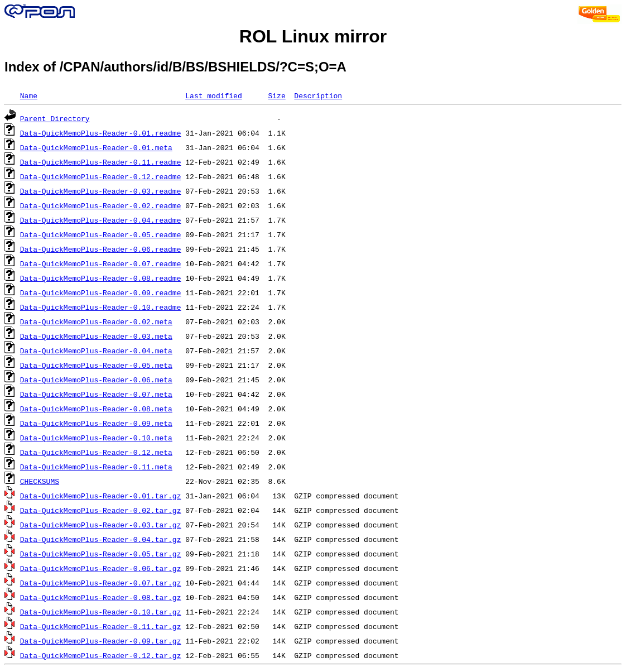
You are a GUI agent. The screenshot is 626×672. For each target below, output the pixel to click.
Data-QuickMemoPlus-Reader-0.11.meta (96, 467)
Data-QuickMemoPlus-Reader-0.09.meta (96, 423)
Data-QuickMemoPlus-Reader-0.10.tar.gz (101, 612)
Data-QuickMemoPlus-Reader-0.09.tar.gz (101, 641)
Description (318, 95)
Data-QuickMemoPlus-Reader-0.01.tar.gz (101, 496)
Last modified (213, 95)
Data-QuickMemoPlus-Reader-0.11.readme (101, 162)
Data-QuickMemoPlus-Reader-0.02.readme (101, 205)
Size (276, 95)
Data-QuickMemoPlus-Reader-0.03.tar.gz (101, 525)
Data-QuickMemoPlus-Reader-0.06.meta (96, 380)
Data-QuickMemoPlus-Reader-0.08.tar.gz (101, 597)
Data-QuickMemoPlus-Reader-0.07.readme (101, 263)
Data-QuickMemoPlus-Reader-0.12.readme (101, 176)
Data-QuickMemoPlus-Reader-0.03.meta (96, 336)
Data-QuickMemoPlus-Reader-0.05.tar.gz (101, 554)
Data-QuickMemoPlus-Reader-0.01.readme (101, 133)
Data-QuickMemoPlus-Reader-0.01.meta (96, 147)
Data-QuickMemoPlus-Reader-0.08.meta (96, 409)
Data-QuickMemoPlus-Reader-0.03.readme (101, 191)
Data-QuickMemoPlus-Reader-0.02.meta (96, 321)
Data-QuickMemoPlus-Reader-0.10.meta (96, 438)
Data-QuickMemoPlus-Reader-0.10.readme (101, 307)
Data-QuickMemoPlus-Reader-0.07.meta (96, 394)
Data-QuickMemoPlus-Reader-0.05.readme (101, 234)
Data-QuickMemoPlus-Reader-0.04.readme (101, 220)
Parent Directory (55, 118)
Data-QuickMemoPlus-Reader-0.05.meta (96, 365)
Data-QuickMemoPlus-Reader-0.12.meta (96, 452)
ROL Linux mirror (313, 36)
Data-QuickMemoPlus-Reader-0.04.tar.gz (101, 539)
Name (29, 95)
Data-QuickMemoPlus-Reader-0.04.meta (96, 351)
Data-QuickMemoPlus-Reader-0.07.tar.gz (101, 583)
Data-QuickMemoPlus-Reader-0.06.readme (101, 249)
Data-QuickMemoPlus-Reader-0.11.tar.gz (101, 626)
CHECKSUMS (40, 481)
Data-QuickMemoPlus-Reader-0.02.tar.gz (101, 510)
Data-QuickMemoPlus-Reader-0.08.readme (101, 278)
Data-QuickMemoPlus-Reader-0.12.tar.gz (101, 655)
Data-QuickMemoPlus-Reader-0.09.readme (101, 292)
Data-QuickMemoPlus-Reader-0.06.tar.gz (101, 568)
